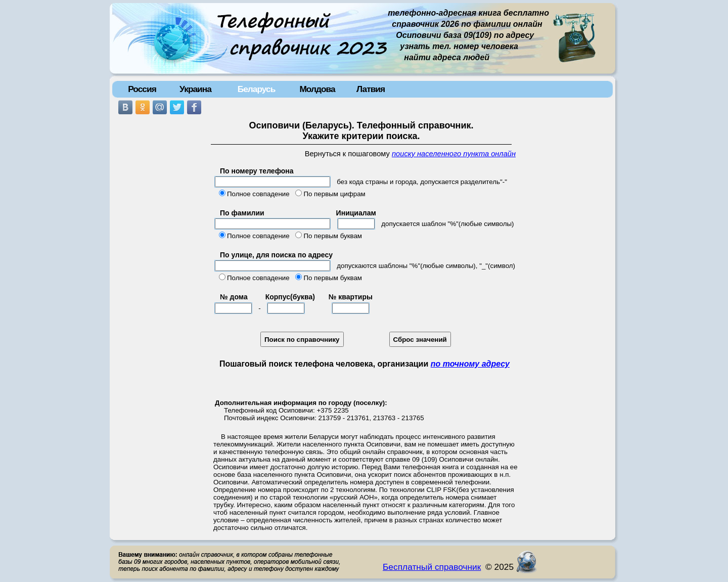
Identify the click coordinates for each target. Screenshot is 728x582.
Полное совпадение (258, 194)
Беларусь (257, 89)
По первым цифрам (334, 194)
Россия (142, 89)
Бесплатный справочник (432, 567)
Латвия (371, 89)
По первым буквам (333, 236)
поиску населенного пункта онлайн (454, 154)
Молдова (317, 89)
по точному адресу (470, 364)
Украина (195, 89)
